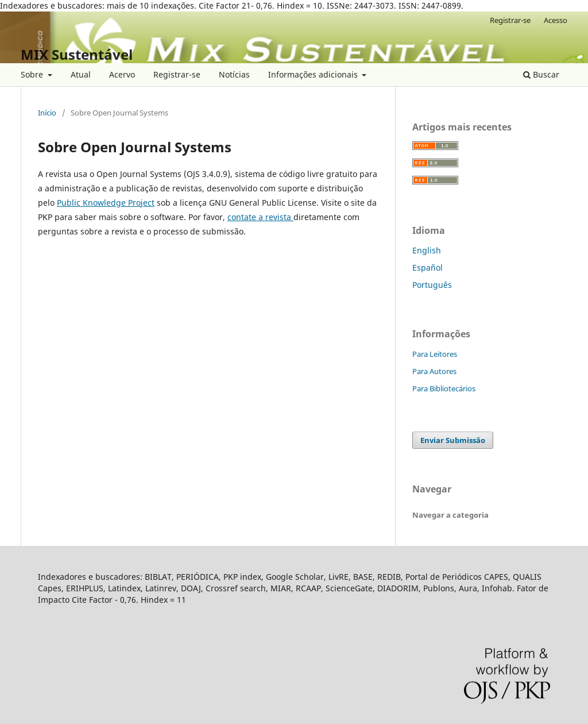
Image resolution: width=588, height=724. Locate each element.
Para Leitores (435, 354)
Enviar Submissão (453, 440)
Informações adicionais (314, 74)
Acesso (556, 20)
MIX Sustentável (77, 54)
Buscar (541, 74)
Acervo (122, 74)
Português (432, 285)
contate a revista (260, 217)
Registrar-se (177, 74)
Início (47, 113)
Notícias (234, 74)
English (427, 250)
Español (428, 267)
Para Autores (434, 371)
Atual (81, 74)
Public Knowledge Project (106, 203)
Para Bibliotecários (444, 388)
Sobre (33, 74)
